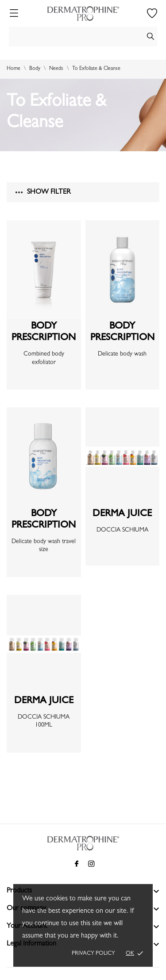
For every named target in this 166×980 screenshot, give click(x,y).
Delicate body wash (122, 354)
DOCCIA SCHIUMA (122, 530)
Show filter (43, 192)
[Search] (83, 36)
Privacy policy (93, 954)
